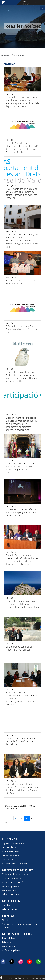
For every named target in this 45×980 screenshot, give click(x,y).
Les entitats (8, 859)
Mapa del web (9, 946)
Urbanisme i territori (12, 894)
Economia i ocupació (12, 882)
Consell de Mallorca (1, 977)
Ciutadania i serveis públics (16, 874)
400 (22, 818)
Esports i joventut (11, 886)
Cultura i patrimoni (11, 878)
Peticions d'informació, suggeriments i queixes (21, 926)
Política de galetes (11, 950)
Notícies (6, 905)
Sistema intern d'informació (16, 863)
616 (7, 823)
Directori (6, 920)
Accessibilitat (8, 938)
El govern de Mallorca (13, 843)
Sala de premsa (10, 909)
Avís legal (7, 942)
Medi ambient (9, 890)
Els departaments (11, 851)
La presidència (9, 847)
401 (28, 818)
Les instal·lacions (10, 855)
